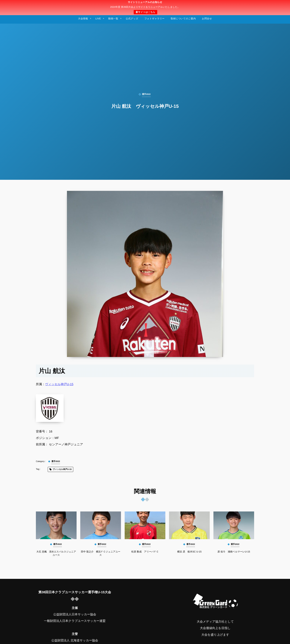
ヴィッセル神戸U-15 (59, 384)
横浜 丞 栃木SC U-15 (189, 552)
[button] (280, 5)
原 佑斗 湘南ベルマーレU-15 (234, 552)
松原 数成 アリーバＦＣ (145, 552)
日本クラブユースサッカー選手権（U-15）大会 (145, 8)
